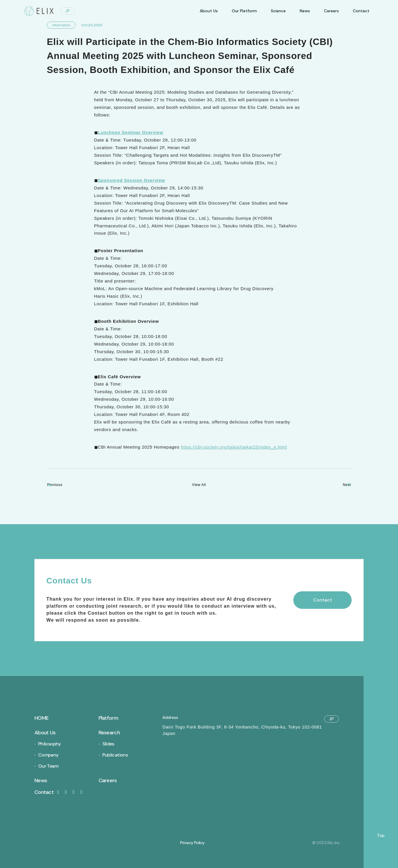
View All (199, 485)
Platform (108, 718)
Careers (331, 11)
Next (339, 485)
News (305, 11)
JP (67, 11)
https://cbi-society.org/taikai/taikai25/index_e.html (234, 447)
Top (381, 835)
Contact (48, 792)
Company (48, 755)
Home (41, 718)
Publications (115, 755)
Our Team (48, 766)
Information (61, 25)
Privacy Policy (192, 843)
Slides (108, 744)
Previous (64, 485)
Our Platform (244, 11)
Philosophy (50, 744)
